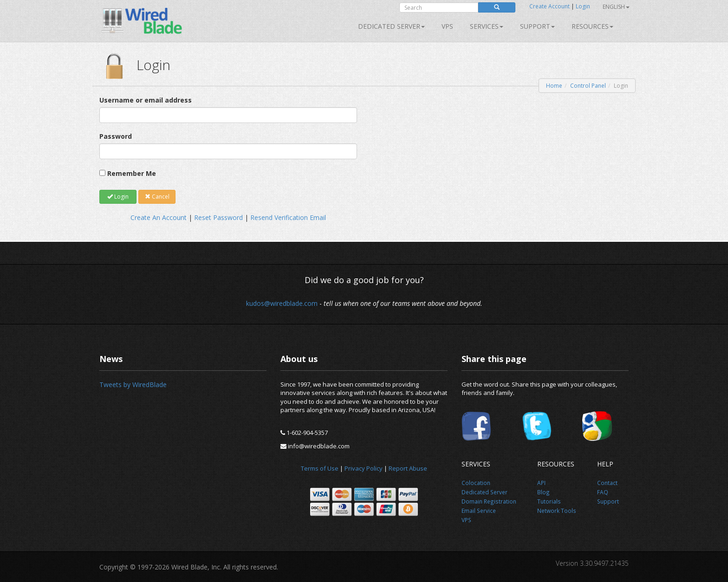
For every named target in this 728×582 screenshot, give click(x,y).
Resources (592, 26)
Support (537, 26)
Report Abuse (408, 468)
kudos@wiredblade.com (282, 303)
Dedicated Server (391, 26)
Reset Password (218, 217)
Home (554, 86)
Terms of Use (320, 468)
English (616, 7)
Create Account (549, 6)
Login (583, 6)
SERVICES (487, 26)
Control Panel (588, 86)
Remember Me (132, 173)
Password (116, 136)
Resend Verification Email (288, 217)
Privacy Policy (364, 468)
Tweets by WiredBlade (133, 385)
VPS (447, 26)
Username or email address (146, 100)
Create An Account (159, 217)
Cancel (157, 197)
